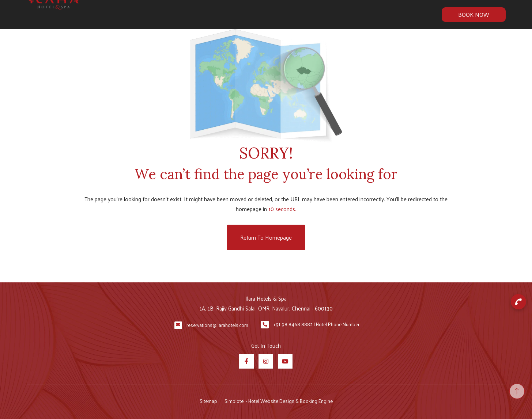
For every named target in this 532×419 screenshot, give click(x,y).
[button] (518, 302)
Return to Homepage (266, 237)
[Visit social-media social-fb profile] (246, 361)
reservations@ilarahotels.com (217, 325)
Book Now (474, 14)
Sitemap (208, 401)
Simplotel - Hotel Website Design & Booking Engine (279, 401)
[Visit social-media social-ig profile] (266, 361)
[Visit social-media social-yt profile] (285, 361)
